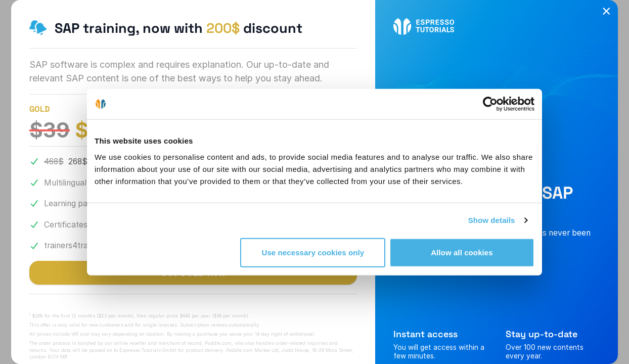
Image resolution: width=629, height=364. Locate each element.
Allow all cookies (462, 252)
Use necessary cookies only (313, 252)
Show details (492, 220)
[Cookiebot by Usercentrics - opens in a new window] (490, 104)
